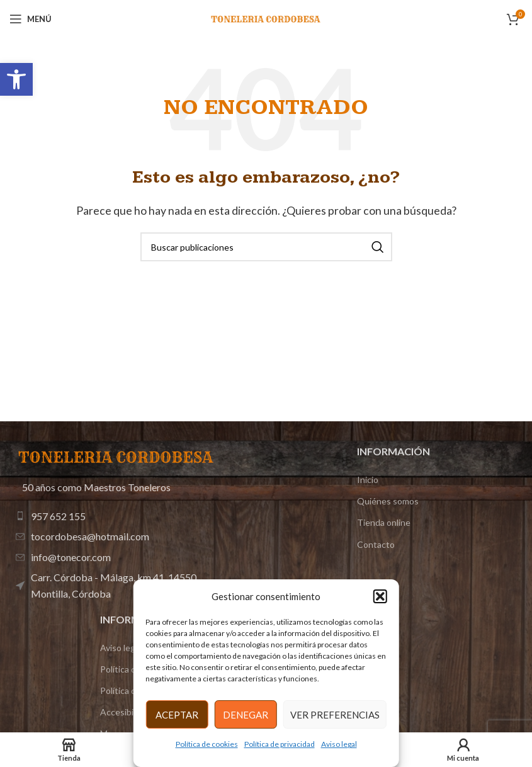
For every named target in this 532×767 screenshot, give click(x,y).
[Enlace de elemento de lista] (118, 516)
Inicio (368, 480)
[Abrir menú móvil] (31, 19)
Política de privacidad (280, 744)
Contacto (376, 544)
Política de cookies (207, 744)
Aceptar (177, 715)
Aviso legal (339, 744)
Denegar (246, 715)
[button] (16, 79)
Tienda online (384, 522)
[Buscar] (266, 247)
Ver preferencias (335, 715)
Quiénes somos (388, 501)
